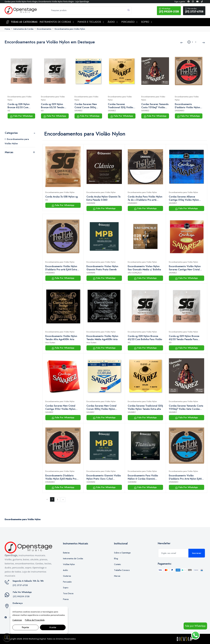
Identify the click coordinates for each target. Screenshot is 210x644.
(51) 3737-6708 (194, 10)
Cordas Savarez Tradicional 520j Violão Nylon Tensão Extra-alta (121, 106)
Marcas (9, 152)
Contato (117, 564)
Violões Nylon (69, 564)
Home (7, 29)
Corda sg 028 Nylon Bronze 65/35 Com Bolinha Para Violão (19, 106)
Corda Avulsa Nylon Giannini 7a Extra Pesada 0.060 (103, 198)
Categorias (11, 133)
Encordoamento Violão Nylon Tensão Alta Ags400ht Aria (61, 338)
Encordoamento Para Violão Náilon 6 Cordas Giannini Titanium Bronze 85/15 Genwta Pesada (145, 477)
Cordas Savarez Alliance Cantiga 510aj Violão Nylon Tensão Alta (184, 198)
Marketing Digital (37, 639)
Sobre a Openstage (122, 553)
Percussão (67, 582)
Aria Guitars (50, 343)
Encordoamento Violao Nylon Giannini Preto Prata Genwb (102, 268)
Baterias (66, 553)
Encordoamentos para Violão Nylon (70, 29)
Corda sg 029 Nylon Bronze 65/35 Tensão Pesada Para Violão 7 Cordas (53, 106)
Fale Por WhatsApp (21, 116)
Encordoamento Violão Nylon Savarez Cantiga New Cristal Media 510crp (185, 268)
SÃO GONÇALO (135, 273)
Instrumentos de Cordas (23, 29)
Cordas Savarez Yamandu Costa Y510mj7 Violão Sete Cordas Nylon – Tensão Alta (155, 106)
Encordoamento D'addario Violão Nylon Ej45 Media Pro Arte (187, 106)
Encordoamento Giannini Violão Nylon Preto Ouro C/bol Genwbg (104, 477)
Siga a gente (180, 2)
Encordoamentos (44, 29)
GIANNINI (91, 203)
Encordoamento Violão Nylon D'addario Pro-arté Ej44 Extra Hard (61, 268)
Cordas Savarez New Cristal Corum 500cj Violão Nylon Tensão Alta (88, 106)
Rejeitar (25, 627)
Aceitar (53, 627)
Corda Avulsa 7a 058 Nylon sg (62, 197)
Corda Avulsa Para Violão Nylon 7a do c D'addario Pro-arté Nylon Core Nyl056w (145, 198)
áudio (65, 570)
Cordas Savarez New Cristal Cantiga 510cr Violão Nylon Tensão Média (60, 407)
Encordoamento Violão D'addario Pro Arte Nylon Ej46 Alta (185, 477)
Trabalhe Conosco (122, 570)
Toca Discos (68, 593)
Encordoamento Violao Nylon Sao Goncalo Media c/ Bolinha (144, 268)
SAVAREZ (78, 111)
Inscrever (197, 553)
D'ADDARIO (180, 111)
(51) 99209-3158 (169, 10)
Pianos (66, 599)
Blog (116, 559)
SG (9, 111)
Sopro (66, 588)
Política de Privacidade (35, 620)
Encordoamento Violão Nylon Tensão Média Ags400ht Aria (102, 338)
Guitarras (67, 576)
